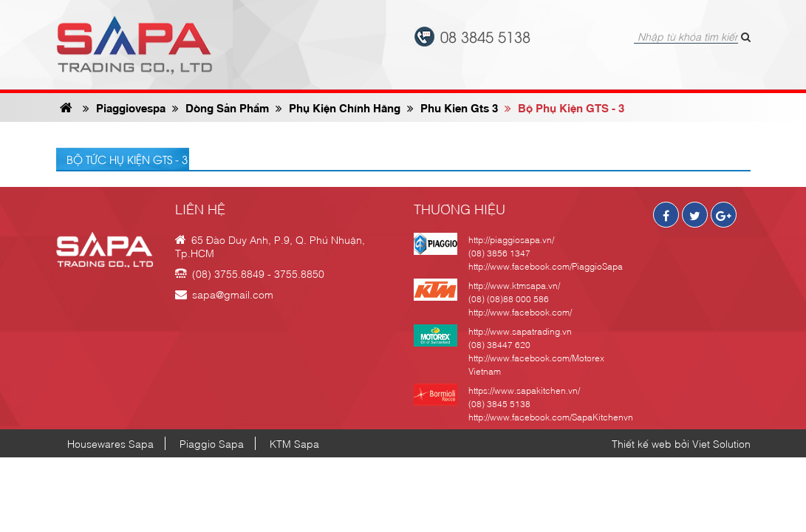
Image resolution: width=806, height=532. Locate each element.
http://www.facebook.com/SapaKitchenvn (551, 417)
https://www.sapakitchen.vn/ (524, 390)
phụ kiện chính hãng (338, 107)
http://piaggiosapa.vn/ (511, 239)
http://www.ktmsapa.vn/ (514, 285)
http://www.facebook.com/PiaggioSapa (546, 266)
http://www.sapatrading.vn (520, 331)
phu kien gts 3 (452, 107)
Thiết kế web (642, 443)
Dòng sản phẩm (221, 107)
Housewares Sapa (110, 443)
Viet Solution (721, 443)
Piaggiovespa (124, 107)
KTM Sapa (294, 443)
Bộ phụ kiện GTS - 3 (564, 107)
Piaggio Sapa (212, 443)
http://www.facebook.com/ (520, 312)
